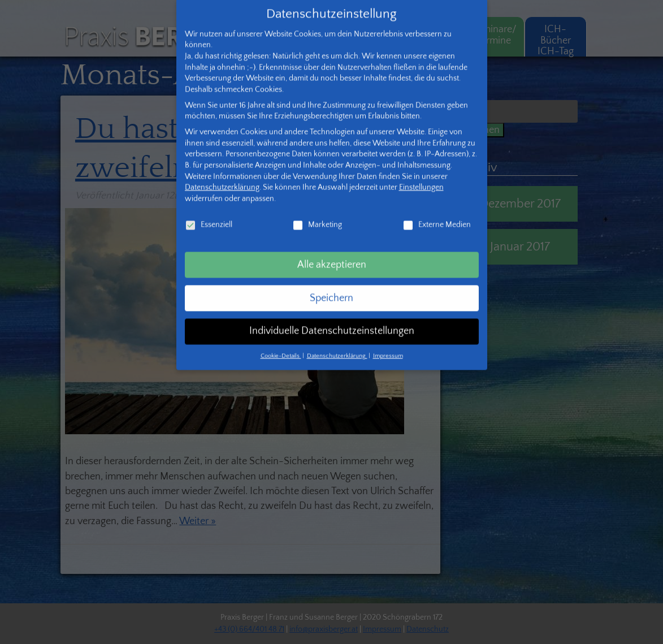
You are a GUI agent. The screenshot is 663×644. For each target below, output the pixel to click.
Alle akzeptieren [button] (332, 249)
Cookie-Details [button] (281, 340)
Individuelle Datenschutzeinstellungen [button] (332, 316)
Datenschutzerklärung (222, 172)
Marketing (317, 209)
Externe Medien (437, 209)
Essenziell (209, 209)
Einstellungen (421, 172)
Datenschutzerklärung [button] (337, 340)
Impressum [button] (388, 340)
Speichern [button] (331, 283)
